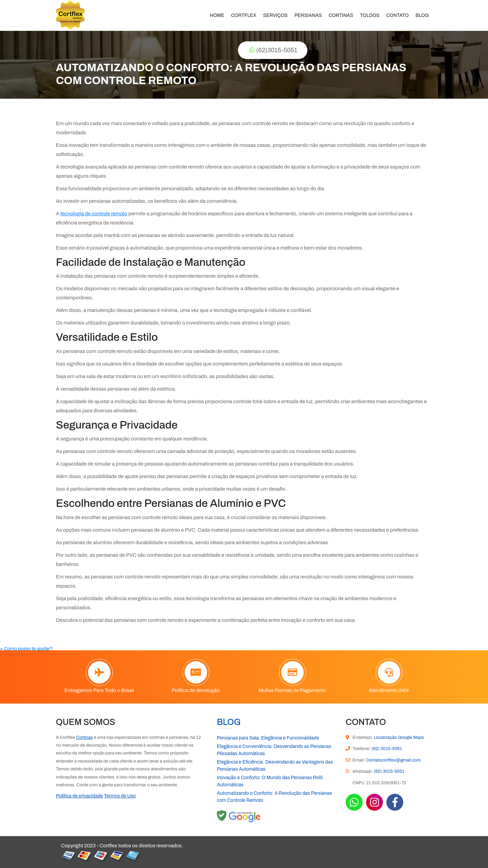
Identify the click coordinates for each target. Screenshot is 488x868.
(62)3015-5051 (273, 50)
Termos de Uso (120, 796)
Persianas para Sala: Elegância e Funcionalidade (268, 738)
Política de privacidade (79, 796)
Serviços (275, 15)
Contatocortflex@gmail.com (393, 760)
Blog (422, 15)
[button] (26, 649)
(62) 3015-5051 (387, 749)
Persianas (308, 15)
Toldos (370, 15)
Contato (398, 15)
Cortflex (244, 15)
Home (217, 15)
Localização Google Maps (399, 737)
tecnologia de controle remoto (94, 214)
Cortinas (341, 15)
